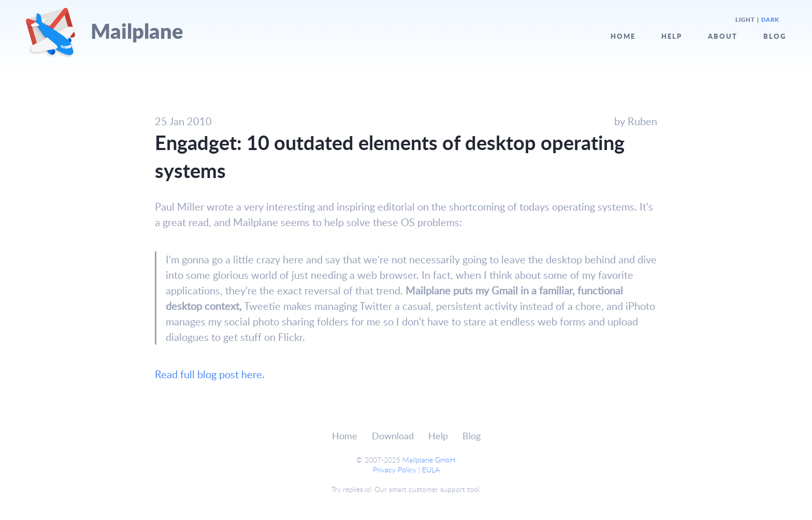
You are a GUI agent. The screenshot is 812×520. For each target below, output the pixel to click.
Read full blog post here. (210, 374)
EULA (431, 470)
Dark (770, 20)
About (723, 36)
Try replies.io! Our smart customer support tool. (406, 489)
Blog (775, 36)
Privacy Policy (395, 470)
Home (623, 36)
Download (393, 436)
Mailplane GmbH (429, 460)
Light (745, 20)
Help (672, 36)
